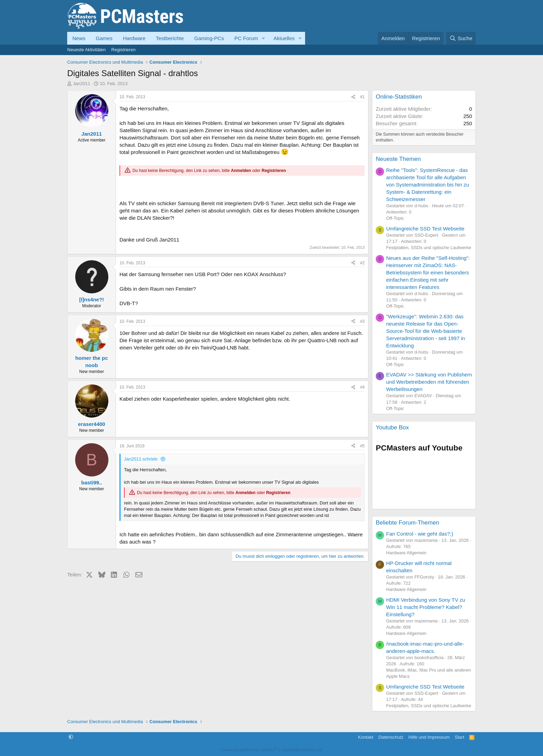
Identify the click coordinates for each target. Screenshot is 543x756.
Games (104, 38)
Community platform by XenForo (271, 750)
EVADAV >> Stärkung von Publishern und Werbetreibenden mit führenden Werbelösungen (429, 382)
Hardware (134, 38)
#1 (362, 97)
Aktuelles (284, 38)
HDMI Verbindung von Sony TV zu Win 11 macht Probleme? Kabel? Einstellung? (426, 607)
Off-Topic (395, 218)
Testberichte (170, 38)
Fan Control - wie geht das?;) (420, 534)
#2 (362, 263)
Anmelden (241, 171)
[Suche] (461, 38)
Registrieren (123, 50)
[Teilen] (353, 97)
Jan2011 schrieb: (141, 459)
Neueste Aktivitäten (86, 50)
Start (459, 737)
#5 (362, 446)
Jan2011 (82, 84)
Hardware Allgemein (406, 553)
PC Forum (246, 38)
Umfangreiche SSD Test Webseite (425, 229)
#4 (362, 387)
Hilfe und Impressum (429, 737)
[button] (264, 38)
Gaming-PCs (209, 38)
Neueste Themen (398, 159)
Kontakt (366, 737)
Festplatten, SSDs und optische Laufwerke (429, 248)
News (79, 38)
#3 (362, 321)
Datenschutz (391, 737)
